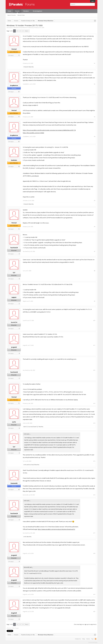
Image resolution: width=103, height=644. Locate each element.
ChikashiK (26, 67)
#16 (94, 495)
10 (19, 166)
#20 (94, 612)
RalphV (14, 297)
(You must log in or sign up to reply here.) (85, 624)
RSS (96, 639)
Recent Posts (21, 15)
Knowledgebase (38, 11)
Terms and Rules (93, 642)
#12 (94, 370)
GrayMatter (14, 85)
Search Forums (12, 15)
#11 (94, 345)
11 (19, 55)
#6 (95, 227)
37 (19, 489)
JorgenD (14, 347)
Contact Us (78, 639)
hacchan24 (14, 248)
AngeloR (14, 613)
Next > (27, 31)
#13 (94, 403)
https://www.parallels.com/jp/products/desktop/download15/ (56, 529)
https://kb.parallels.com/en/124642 (33, 133)
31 (19, 92)
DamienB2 (14, 483)
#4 (95, 137)
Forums (17, 11)
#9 (95, 301)
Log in (93, 1)
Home (9, 11)
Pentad (36, 27)
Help (84, 639)
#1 (95, 63)
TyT (14, 273)
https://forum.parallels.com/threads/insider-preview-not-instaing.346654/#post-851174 (49, 130)
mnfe (14, 422)
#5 (95, 201)
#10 (94, 320)
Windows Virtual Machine (21, 27)
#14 (94, 423)
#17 (94, 533)
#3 (95, 117)
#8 (95, 271)
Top (92, 639)
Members (26, 11)
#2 (95, 84)
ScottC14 (14, 322)
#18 (94, 553)
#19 (94, 594)
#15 (94, 461)
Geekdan (14, 160)
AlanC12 (26, 427)
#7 (95, 251)
